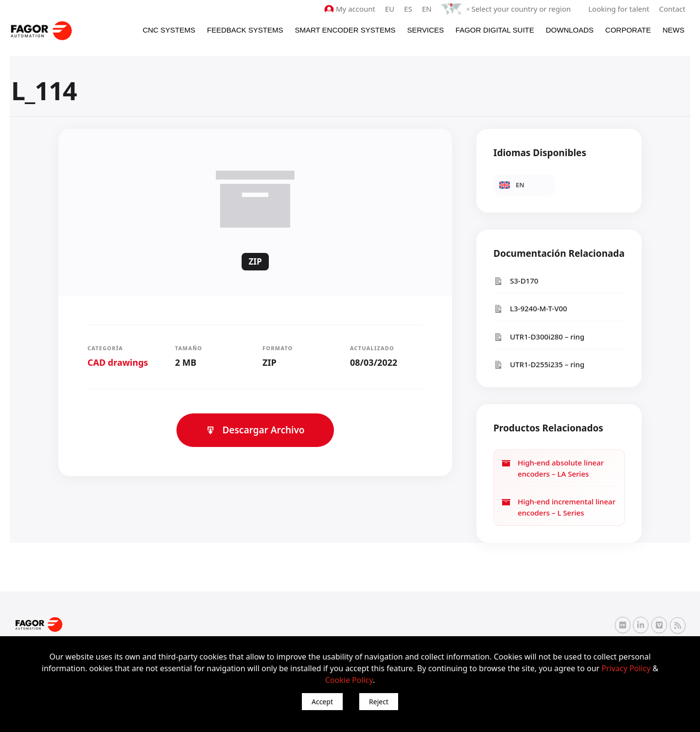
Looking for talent (619, 9)
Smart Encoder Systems (345, 30)
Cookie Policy (349, 680)
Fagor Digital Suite (495, 30)
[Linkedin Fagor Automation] (641, 625)
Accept (322, 702)
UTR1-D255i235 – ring (539, 365)
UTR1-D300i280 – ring (539, 337)
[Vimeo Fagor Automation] (659, 625)
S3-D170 (516, 281)
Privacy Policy (626, 668)
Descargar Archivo (255, 430)
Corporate (628, 30)
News (674, 30)
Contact (672, 9)
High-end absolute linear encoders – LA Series (552, 468)
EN (427, 9)
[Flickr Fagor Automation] (623, 625)
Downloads (570, 30)
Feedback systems (245, 30)
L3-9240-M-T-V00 (530, 309)
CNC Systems (169, 30)
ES (408, 9)
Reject (379, 702)
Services (425, 30)
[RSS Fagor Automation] (678, 625)
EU (390, 9)
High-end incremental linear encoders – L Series (558, 507)
